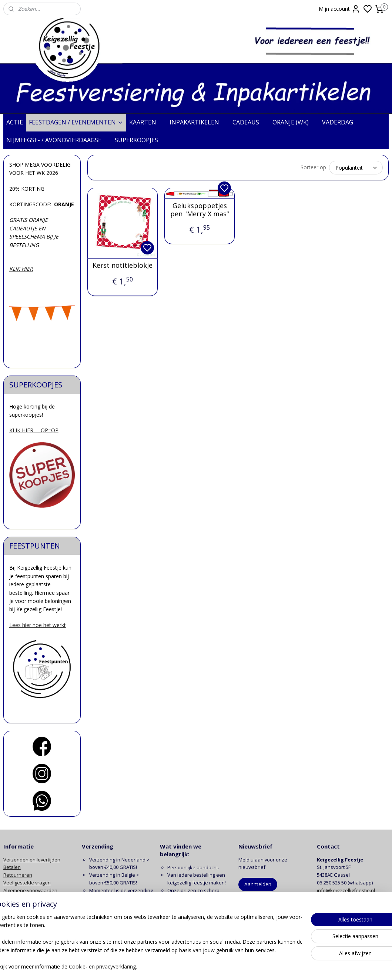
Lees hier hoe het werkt (38, 625)
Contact (12, 913)
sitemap (225, 966)
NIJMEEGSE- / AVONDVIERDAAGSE (58, 140)
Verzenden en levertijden (32, 860)
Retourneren (18, 875)
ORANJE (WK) (294, 122)
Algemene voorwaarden (30, 890)
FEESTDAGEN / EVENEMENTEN (76, 122)
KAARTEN (146, 122)
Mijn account (339, 9)
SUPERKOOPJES (140, 140)
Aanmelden (258, 884)
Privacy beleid (19, 898)
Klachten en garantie (27, 906)
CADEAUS (249, 122)
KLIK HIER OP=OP (34, 430)
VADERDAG (341, 122)
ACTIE (15, 122)
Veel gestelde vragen (27, 883)
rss (241, 966)
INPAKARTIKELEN (198, 122)
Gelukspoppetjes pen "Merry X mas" (199, 210)
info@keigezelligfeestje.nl (346, 890)
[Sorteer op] (356, 168)
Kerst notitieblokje (123, 266)
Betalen (12, 867)
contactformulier (357, 898)
